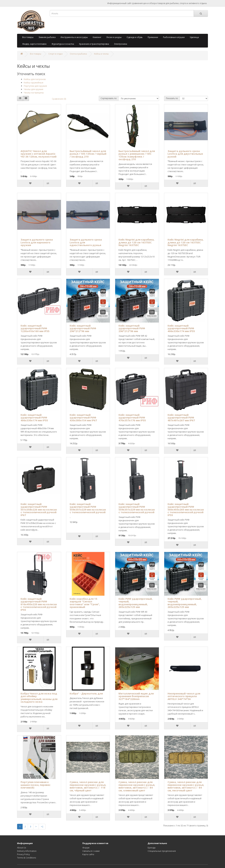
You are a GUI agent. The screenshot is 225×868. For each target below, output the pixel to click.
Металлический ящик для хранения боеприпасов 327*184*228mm (136, 696)
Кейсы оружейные (34, 83)
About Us (22, 848)
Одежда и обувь (135, 37)
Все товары (28, 37)
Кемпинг (97, 37)
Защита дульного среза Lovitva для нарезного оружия (37, 242)
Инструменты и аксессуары (74, 37)
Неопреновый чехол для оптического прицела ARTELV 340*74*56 (184, 696)
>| (42, 826)
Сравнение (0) (59, 99)
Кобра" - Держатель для (86, 693)
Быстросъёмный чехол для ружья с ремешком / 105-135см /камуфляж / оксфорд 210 (137, 155)
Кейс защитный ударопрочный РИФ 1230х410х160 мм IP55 (35, 328)
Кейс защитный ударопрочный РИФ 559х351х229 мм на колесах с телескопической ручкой (88, 508)
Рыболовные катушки (174, 37)
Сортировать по (109, 98)
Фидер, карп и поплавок (34, 44)
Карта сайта (88, 854)
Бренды (152, 848)
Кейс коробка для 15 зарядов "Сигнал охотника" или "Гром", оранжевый (85, 603)
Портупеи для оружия (35, 86)
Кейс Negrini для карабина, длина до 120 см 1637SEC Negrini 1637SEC (136, 242)
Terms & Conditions (27, 858)
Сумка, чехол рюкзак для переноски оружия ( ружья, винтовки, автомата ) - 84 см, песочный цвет (186, 786)
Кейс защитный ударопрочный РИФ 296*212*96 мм (83, 328)
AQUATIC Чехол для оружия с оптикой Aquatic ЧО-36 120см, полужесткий (39, 154)
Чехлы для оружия (33, 89)
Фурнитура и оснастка (63, 44)
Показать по (172, 98)
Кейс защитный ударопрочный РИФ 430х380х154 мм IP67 (83, 418)
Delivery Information (27, 851)
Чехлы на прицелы (34, 93)
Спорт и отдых (55, 54)
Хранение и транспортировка (94, 44)
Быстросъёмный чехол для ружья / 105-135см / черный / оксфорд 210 (88, 154)
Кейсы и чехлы (101, 54)
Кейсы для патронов (35, 79)
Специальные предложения (162, 851)
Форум (86, 848)
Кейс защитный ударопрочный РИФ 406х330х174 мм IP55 (181, 328)
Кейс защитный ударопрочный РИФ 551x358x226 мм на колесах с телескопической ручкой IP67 (39, 509)
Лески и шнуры (114, 37)
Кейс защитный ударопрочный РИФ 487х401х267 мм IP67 (181, 418)
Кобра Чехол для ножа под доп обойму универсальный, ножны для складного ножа (39, 698)
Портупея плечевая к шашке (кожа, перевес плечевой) (35, 785)
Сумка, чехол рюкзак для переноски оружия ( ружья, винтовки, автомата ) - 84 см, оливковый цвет (137, 786)
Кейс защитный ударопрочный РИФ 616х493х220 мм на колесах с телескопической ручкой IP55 (39, 604)
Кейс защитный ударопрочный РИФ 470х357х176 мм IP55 (132, 418)
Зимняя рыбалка (47, 37)
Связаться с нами (91, 851)
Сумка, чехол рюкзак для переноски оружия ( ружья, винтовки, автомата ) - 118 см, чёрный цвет (88, 786)
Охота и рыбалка (78, 54)
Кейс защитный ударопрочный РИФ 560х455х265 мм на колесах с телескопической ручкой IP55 (186, 509)
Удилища (194, 37)
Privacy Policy (23, 854)
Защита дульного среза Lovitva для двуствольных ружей (185, 154)
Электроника (121, 44)
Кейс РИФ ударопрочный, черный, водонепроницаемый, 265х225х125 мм (136, 603)
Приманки (153, 37)
